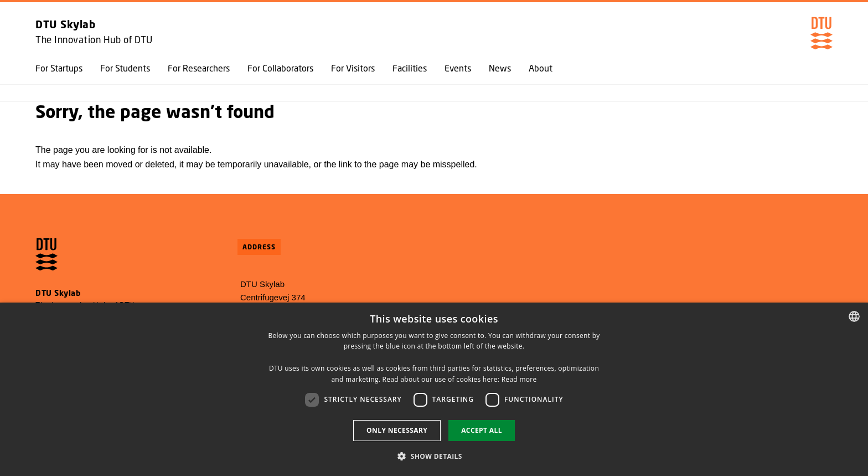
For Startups (59, 68)
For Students (125, 68)
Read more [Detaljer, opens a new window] (519, 379)
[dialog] (434, 389)
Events (458, 68)
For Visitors (353, 68)
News (500, 68)
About (541, 68)
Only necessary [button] (397, 430)
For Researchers (199, 68)
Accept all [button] (482, 430)
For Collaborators (280, 68)
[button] (434, 456)
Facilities (410, 68)
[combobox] (854, 316)
